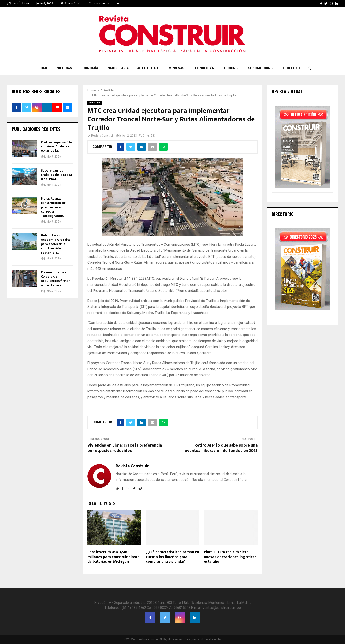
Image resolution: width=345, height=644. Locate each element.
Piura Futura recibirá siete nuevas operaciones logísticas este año (230, 557)
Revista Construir (103, 136)
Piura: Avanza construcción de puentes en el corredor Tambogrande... (53, 207)
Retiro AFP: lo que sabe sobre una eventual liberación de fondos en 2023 (221, 448)
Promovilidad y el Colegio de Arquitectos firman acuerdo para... (56, 279)
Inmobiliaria (118, 68)
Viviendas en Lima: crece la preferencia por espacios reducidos (125, 448)
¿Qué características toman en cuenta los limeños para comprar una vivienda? (172, 557)
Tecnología (203, 68)
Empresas (175, 68)
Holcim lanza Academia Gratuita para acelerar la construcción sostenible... (56, 244)
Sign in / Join (71, 4)
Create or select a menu (105, 4)
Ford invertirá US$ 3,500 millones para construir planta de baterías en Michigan (114, 557)
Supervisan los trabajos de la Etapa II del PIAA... (56, 175)
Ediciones (231, 68)
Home (43, 68)
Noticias (64, 68)
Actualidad (148, 68)
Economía (89, 68)
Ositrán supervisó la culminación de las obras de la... (56, 146)
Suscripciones (261, 68)
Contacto (292, 68)
